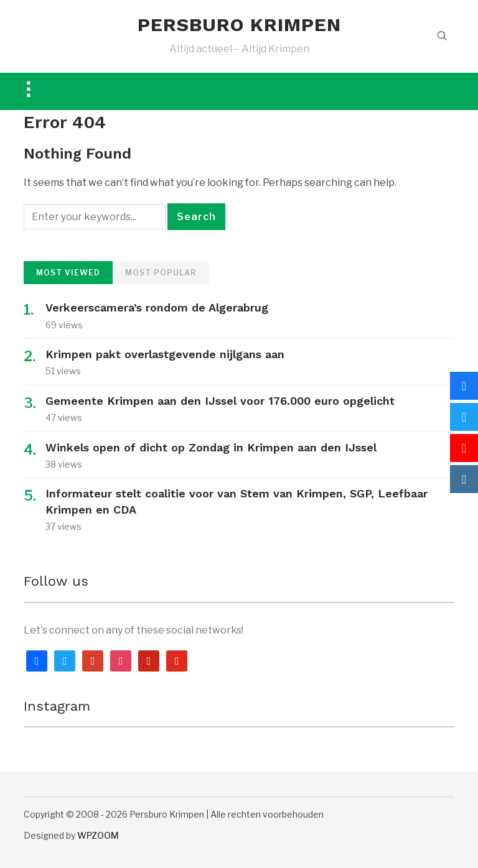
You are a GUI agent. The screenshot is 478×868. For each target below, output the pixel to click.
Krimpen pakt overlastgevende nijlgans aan (165, 354)
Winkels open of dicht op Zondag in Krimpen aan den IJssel (211, 447)
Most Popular (161, 273)
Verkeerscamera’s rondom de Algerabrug (157, 307)
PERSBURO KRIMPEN (239, 25)
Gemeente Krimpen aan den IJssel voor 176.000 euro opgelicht (220, 401)
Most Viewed (68, 273)
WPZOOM (98, 835)
